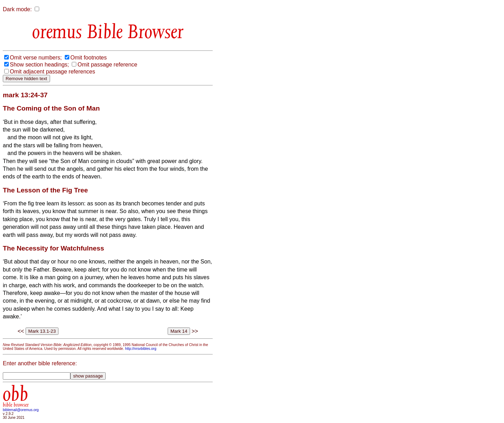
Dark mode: (17, 9)
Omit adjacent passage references (52, 72)
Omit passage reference (107, 65)
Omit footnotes (89, 58)
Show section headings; (39, 65)
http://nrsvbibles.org (141, 349)
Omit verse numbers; (36, 58)
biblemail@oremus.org (21, 410)
